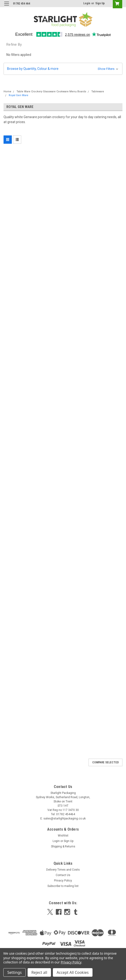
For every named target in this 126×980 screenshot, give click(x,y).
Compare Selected (105, 762)
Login (87, 3)
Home (7, 92)
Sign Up (100, 3)
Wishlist (63, 836)
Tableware (98, 92)
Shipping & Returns (63, 846)
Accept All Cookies (73, 972)
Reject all (39, 972)
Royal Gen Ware (19, 95)
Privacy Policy (63, 881)
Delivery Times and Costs (63, 870)
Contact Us (63, 875)
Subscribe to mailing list (63, 886)
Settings (15, 972)
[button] (63, 69)
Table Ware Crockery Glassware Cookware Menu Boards (51, 92)
